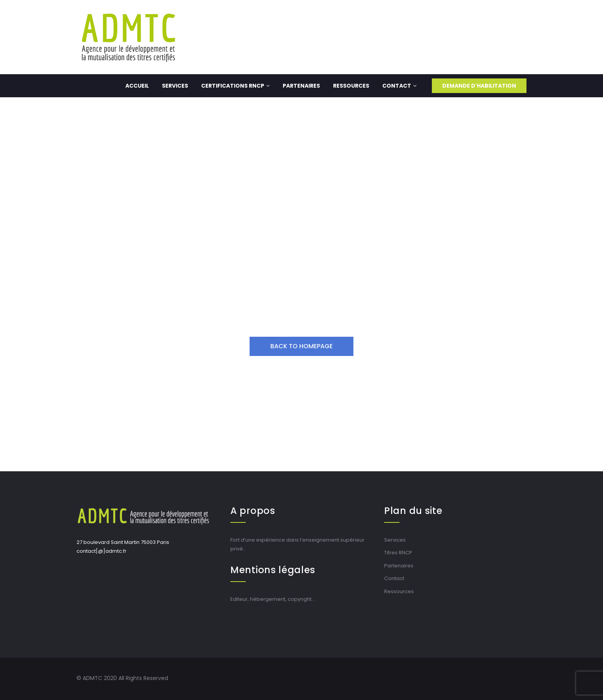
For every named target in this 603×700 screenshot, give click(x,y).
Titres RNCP (398, 553)
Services (175, 86)
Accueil (137, 86)
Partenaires (301, 86)
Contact (399, 86)
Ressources (351, 86)
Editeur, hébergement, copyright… (273, 599)
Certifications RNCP (235, 86)
